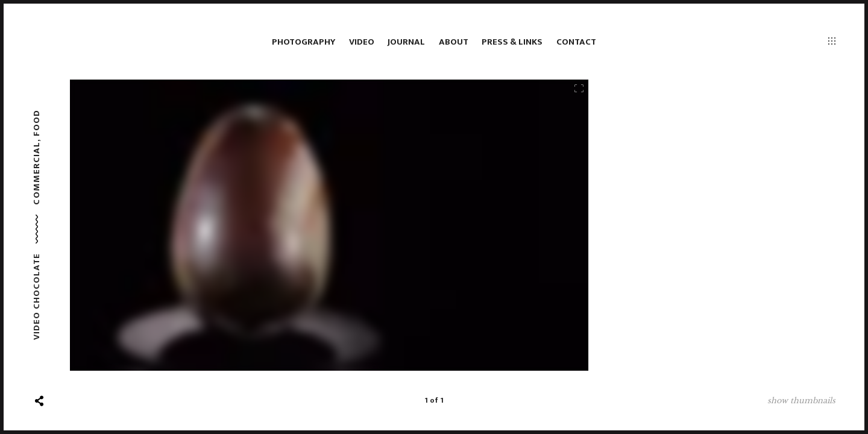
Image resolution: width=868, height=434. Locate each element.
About (454, 42)
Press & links (512, 42)
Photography (303, 42)
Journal (406, 42)
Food (36, 123)
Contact (576, 42)
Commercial (36, 173)
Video (362, 42)
